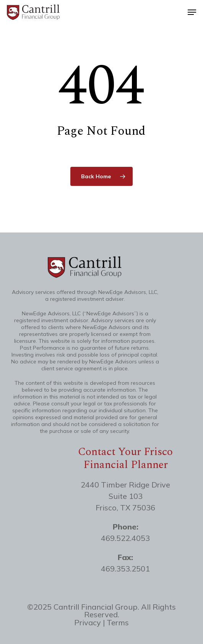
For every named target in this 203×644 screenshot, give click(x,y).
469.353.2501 (125, 569)
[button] (192, 12)
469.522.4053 (125, 538)
